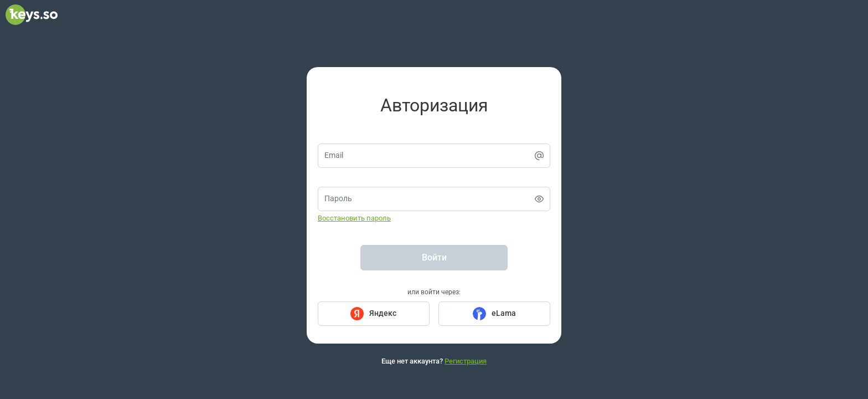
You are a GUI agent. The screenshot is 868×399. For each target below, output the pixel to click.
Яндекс (383, 313)
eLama (504, 313)
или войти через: (434, 292)
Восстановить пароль (354, 218)
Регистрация (466, 361)
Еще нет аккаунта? (434, 361)
